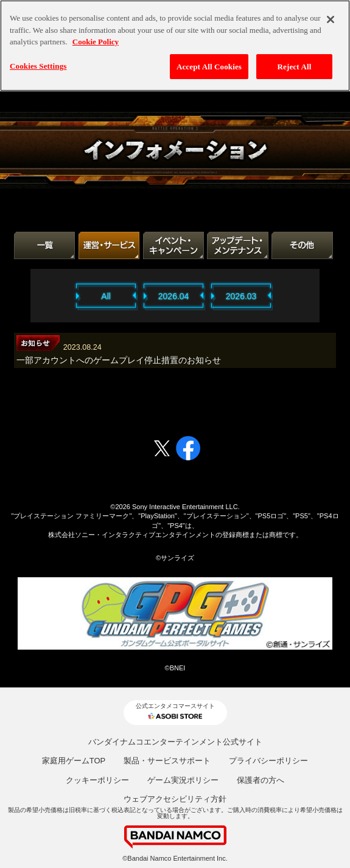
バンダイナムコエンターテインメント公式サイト (175, 742)
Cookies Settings (38, 66)
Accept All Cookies (209, 67)
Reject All (295, 67)
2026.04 (174, 296)
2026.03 (241, 296)
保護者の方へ (261, 780)
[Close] (331, 19)
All (106, 296)
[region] (175, 46)
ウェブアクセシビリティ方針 (175, 799)
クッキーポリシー (97, 780)
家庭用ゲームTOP (74, 761)
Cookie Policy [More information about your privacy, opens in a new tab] (96, 42)
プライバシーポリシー (268, 761)
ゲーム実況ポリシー (183, 780)
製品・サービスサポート (167, 761)
